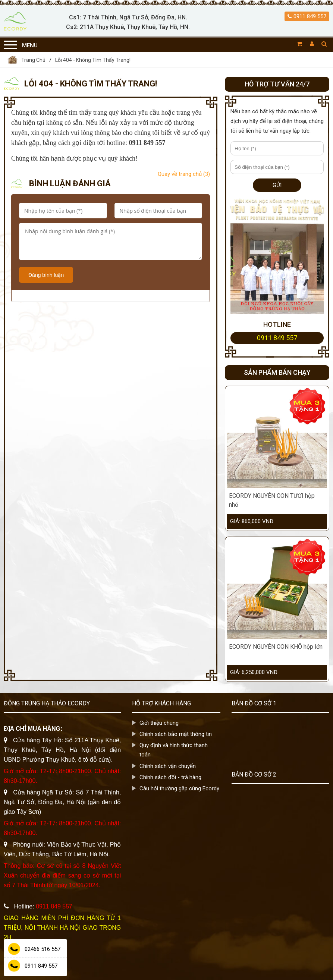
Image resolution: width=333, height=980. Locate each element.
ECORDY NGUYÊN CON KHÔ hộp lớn (276, 647)
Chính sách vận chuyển (168, 766)
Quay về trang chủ (184, 174)
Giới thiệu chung (159, 723)
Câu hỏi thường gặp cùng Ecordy (179, 788)
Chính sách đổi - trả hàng (170, 777)
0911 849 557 (310, 16)
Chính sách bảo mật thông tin (176, 734)
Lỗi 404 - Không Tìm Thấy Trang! (93, 60)
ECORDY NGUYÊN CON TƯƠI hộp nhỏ (272, 500)
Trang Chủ (33, 60)
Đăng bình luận (46, 275)
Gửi (277, 185)
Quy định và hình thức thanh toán (174, 750)
